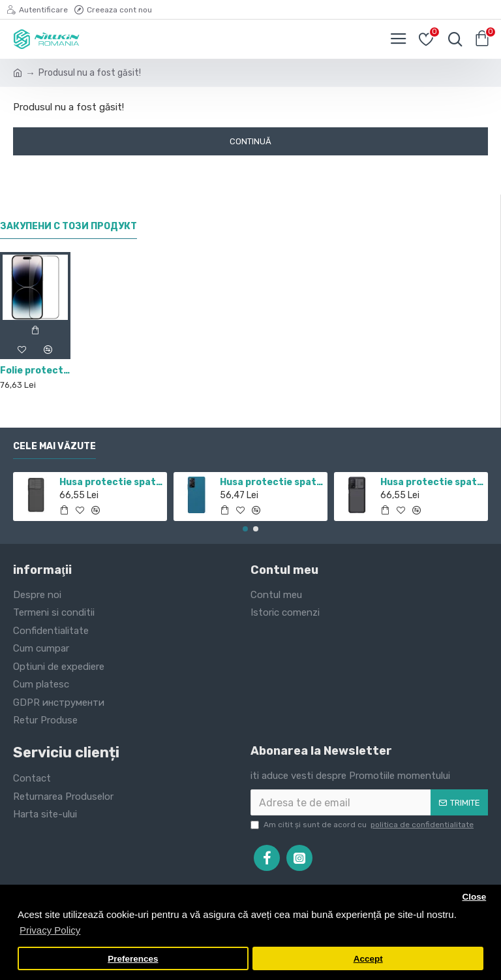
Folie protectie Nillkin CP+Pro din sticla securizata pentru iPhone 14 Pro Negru (35, 371)
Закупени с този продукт (68, 226)
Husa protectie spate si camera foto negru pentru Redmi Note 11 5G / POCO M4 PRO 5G (111, 482)
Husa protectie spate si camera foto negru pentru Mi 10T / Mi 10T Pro (432, 482)
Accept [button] (368, 959)
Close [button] (474, 897)
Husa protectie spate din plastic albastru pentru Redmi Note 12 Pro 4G (272, 482)
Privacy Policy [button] (50, 930)
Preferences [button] (133, 959)
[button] (245, 529)
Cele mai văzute (54, 446)
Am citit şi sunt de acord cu (363, 825)
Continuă (250, 141)
